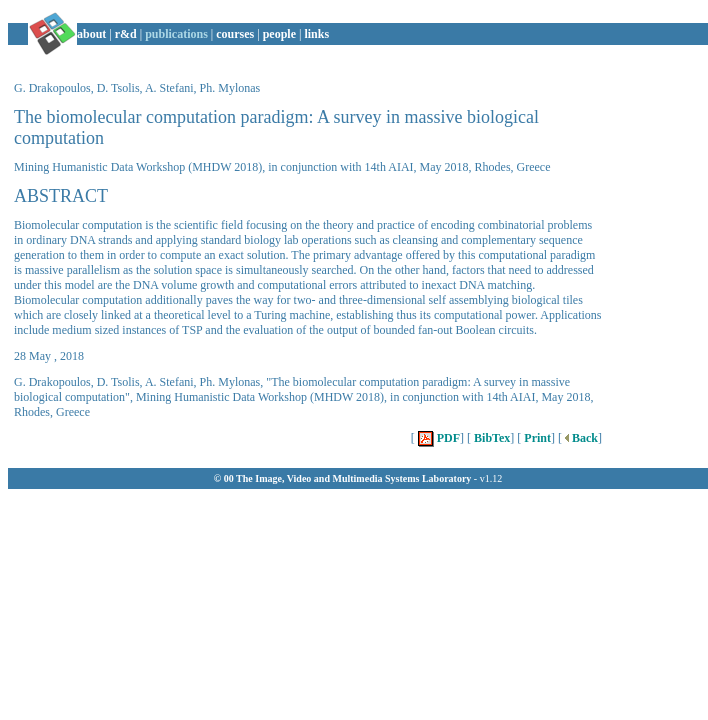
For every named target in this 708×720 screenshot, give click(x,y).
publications (176, 34)
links (316, 34)
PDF (437, 438)
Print (536, 438)
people (279, 34)
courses (235, 34)
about (91, 34)
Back (580, 438)
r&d (126, 34)
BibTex (490, 438)
